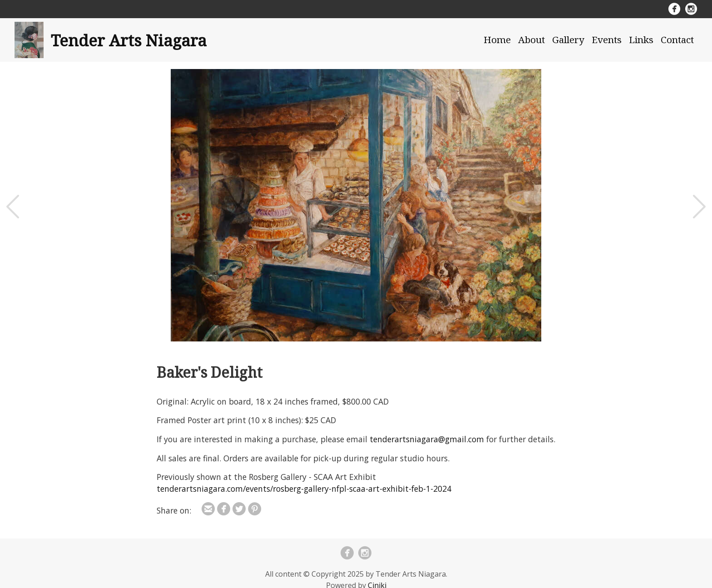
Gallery (568, 40)
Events (607, 40)
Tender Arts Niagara (129, 40)
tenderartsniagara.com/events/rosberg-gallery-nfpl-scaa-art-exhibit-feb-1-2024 (304, 489)
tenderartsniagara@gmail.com (427, 439)
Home (497, 40)
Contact (677, 40)
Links (641, 40)
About (532, 40)
